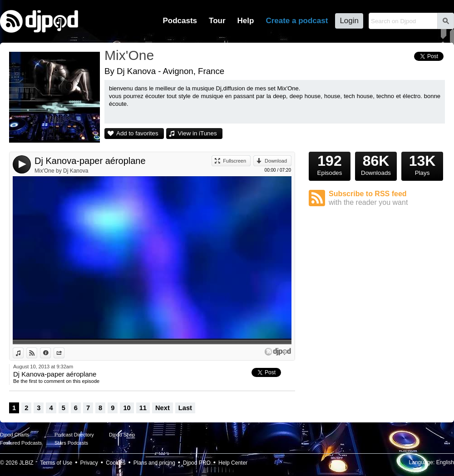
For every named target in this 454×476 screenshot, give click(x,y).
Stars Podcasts (71, 443)
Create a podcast (297, 21)
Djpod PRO (197, 463)
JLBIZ (26, 463)
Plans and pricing (154, 463)
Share (64, 353)
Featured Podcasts (21, 443)
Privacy (89, 463)
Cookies (116, 463)
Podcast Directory (74, 435)
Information (51, 353)
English (445, 462)
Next (163, 408)
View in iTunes (197, 133)
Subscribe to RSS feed (387, 198)
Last (185, 408)
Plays (422, 164)
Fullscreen (234, 161)
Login (349, 21)
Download (276, 161)
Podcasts (180, 21)
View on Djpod (37, 353)
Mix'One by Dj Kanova (61, 171)
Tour (217, 21)
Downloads (376, 164)
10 (127, 408)
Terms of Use (57, 463)
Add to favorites (137, 133)
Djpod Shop (122, 435)
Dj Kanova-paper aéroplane (90, 161)
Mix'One (129, 55)
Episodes (330, 164)
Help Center (233, 463)
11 (143, 408)
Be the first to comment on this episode (56, 381)
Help (246, 21)
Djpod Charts (15, 435)
